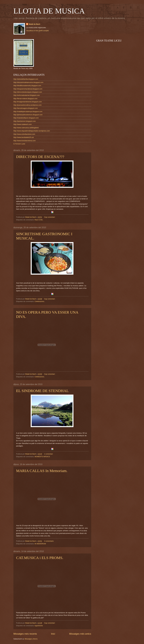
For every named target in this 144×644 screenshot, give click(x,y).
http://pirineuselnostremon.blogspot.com (28, 115)
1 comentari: (49, 454)
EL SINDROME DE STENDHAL (42, 391)
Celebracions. (40, 301)
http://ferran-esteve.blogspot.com (25, 99)
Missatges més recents (25, 634)
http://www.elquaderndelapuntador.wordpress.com (32, 131)
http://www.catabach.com (23, 124)
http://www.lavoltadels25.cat (24, 137)
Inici (53, 634)
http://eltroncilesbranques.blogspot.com (28, 92)
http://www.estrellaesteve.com (24, 134)
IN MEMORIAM (40, 544)
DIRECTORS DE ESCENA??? (40, 157)
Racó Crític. (39, 220)
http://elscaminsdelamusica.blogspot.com (28, 82)
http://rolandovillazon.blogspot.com (26, 118)
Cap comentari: (50, 217)
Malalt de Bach (34, 24)
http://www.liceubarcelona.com (25, 141)
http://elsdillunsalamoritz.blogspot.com (27, 86)
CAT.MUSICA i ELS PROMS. (40, 558)
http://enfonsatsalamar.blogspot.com (27, 95)
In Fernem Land (19, 144)
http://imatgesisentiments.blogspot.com (28, 102)
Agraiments (39, 626)
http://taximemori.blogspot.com (25, 121)
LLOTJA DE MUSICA (49, 11)
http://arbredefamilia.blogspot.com (26, 79)
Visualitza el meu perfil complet (37, 31)
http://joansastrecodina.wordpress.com (28, 105)
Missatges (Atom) (31, 639)
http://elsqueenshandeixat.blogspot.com (28, 89)
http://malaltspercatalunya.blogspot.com (28, 111)
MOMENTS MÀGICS (42, 457)
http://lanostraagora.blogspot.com (26, 108)
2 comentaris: (49, 541)
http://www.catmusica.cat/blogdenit (26, 128)
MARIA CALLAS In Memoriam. (42, 471)
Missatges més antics (80, 634)
